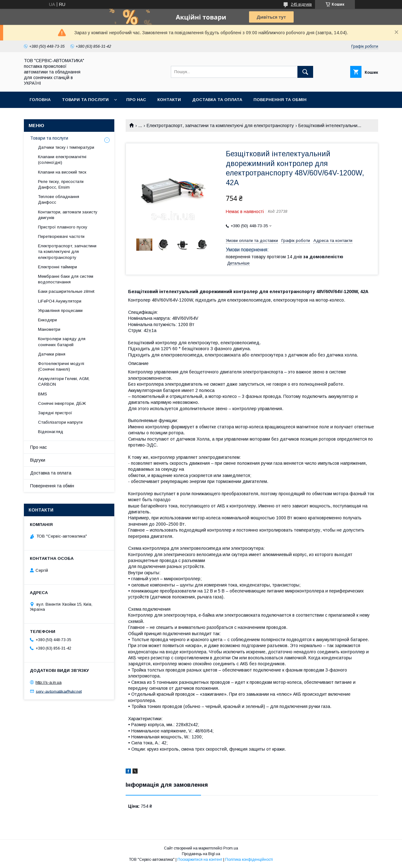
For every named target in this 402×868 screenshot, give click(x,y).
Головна (40, 100)
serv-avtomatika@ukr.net (59, 691)
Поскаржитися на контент (200, 860)
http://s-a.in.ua (49, 682)
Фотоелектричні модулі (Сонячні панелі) (61, 366)
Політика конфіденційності (249, 860)
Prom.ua (231, 848)
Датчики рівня (52, 354)
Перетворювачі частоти (61, 236)
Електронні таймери (57, 267)
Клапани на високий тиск (62, 172)
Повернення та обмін (280, 100)
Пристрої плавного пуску (63, 227)
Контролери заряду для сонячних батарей (62, 342)
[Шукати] (305, 72)
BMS (43, 394)
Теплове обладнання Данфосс (59, 199)
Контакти (169, 100)
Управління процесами (60, 311)
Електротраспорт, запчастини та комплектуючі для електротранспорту (220, 126)
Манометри (49, 329)
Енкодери (47, 320)
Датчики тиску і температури (66, 147)
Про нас (136, 100)
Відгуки (38, 460)
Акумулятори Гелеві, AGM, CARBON (64, 381)
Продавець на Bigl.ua (201, 854)
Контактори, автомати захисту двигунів (68, 215)
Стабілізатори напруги (60, 422)
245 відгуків (301, 4)
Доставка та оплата (217, 100)
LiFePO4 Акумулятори (60, 301)
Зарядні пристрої (55, 413)
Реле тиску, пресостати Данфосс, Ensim (61, 184)
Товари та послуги (85, 100)
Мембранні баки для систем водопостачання (66, 279)
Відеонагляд (51, 432)
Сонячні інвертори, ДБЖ (62, 403)
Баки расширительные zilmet (66, 291)
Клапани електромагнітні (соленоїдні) (62, 160)
